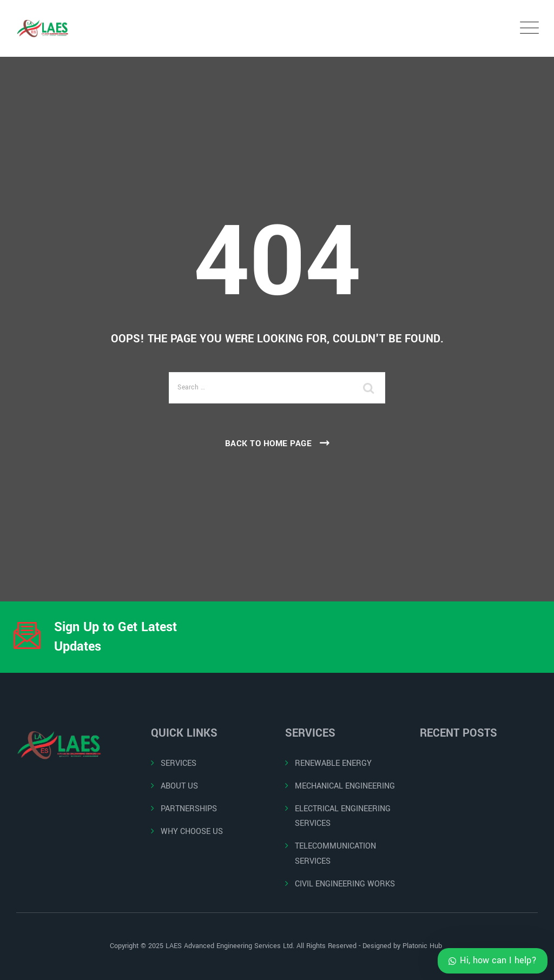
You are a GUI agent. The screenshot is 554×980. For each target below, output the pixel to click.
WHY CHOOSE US (192, 832)
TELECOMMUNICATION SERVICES (335, 853)
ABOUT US (179, 786)
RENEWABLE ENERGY (333, 763)
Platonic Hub (423, 946)
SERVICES (179, 763)
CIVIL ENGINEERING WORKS (345, 884)
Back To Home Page (269, 443)
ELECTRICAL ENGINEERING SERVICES (343, 816)
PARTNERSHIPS (189, 809)
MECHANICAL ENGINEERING (345, 786)
